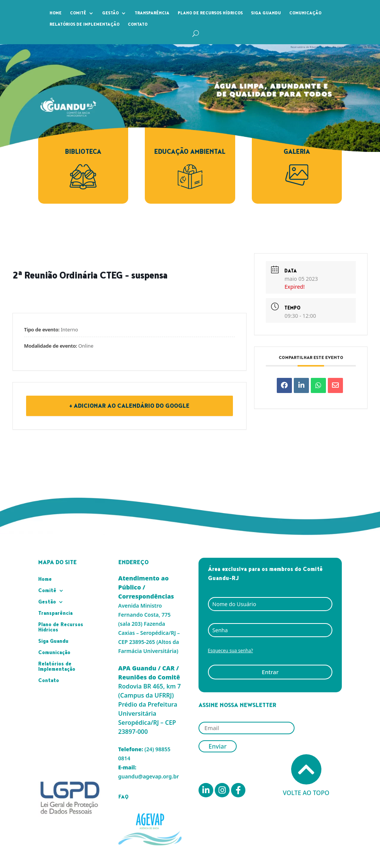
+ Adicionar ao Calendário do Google (129, 406)
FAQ (123, 797)
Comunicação (305, 13)
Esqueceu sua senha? (230, 651)
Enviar (218, 746)
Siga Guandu (266, 13)
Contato (138, 25)
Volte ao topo (306, 776)
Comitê (78, 13)
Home (56, 13)
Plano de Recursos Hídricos (210, 13)
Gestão (110, 13)
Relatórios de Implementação (85, 25)
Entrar (270, 672)
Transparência (152, 13)
